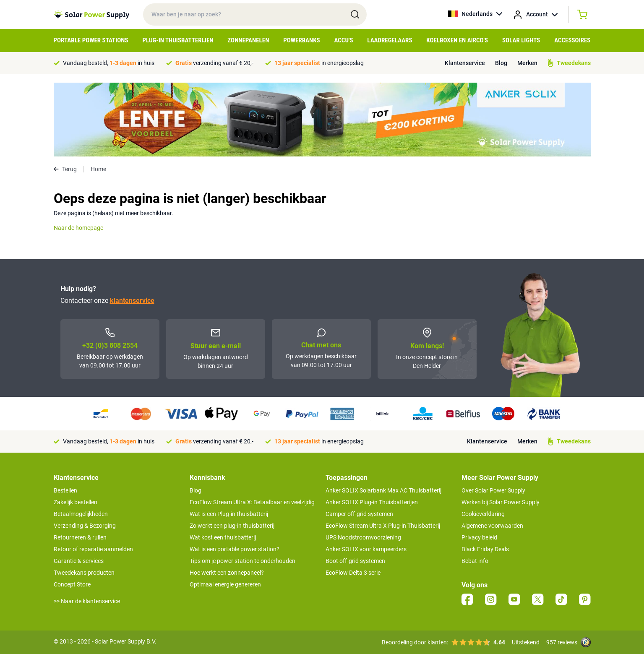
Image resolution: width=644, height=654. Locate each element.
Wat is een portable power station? (235, 549)
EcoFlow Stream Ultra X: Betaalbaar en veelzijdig (252, 502)
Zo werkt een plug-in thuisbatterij (232, 526)
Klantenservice (465, 63)
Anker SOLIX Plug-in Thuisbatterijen (372, 502)
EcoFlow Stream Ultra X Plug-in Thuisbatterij (383, 526)
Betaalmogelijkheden (81, 514)
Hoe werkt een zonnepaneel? (227, 573)
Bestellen (65, 490)
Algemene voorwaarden (492, 526)
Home (98, 169)
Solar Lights (521, 40)
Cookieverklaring (483, 514)
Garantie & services (79, 561)
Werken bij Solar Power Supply (501, 502)
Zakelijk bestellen (76, 502)
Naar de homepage (78, 228)
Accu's (344, 40)
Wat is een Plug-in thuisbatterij (229, 514)
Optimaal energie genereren (225, 584)
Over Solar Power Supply (493, 490)
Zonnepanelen (248, 40)
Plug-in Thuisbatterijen (178, 40)
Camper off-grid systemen (359, 514)
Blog (501, 63)
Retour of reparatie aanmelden (93, 549)
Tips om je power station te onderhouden (242, 561)
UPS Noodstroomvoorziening (363, 537)
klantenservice (132, 301)
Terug (65, 169)
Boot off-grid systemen (355, 561)
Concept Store (72, 584)
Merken (527, 63)
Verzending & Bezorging (85, 526)
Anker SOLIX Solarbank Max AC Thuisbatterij (383, 490)
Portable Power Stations (91, 40)
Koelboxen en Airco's (457, 40)
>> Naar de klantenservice (87, 601)
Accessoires (572, 40)
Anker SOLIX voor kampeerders (366, 549)
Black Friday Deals (485, 549)
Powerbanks (301, 40)
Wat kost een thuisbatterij (223, 537)
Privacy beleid (479, 537)
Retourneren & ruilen (80, 537)
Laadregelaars (390, 40)
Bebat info (475, 561)
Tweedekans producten (84, 573)
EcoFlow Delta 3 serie (353, 573)
